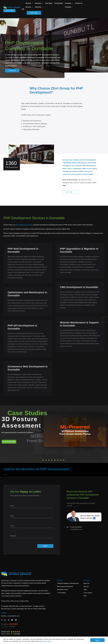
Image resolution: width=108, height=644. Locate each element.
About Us (86, 583)
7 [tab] (61, 460)
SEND (45, 546)
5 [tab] (55, 460)
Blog (85, 596)
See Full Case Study (9, 442)
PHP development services (24, 225)
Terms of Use (15, 601)
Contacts (4, 613)
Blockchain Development (65, 587)
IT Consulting (61, 593)
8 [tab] (64, 460)
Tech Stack (49, 3)
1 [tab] (43, 460)
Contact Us (79, 3)
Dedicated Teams (63, 590)
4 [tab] (52, 460)
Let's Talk (9, 11)
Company (69, 3)
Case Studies (59, 3)
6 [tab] (58, 460)
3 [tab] (49, 460)
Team (85, 590)
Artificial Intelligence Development (68, 583)
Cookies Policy (24, 601)
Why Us (86, 587)
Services (60, 580)
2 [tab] (46, 460)
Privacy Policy (47, 641)
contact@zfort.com (76, 529)
